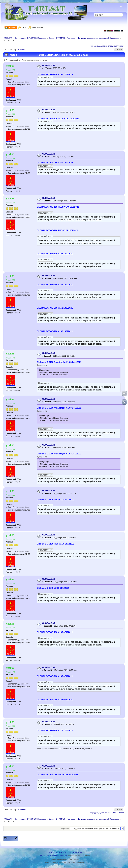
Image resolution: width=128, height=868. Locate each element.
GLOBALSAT (49, 65)
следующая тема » (116, 46)
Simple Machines (75, 852)
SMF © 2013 (63, 852)
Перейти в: (65, 829)
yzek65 (10, 66)
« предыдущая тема (99, 46)
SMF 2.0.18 (53, 852)
